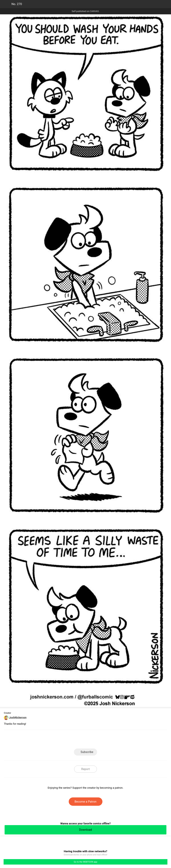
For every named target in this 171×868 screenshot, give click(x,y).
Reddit (111, 740)
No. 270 (17, 4)
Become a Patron (86, 802)
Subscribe (87, 752)
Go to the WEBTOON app (85, 862)
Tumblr (98, 740)
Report (85, 769)
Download (85, 830)
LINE (60, 740)
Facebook (73, 740)
